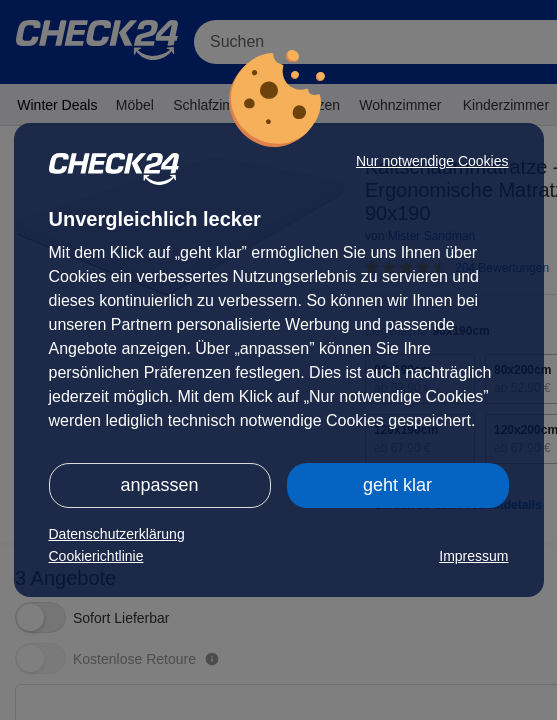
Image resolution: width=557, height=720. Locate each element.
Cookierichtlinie (96, 556)
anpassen (159, 485)
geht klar (397, 485)
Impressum (473, 556)
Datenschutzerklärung (117, 534)
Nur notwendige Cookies (432, 161)
